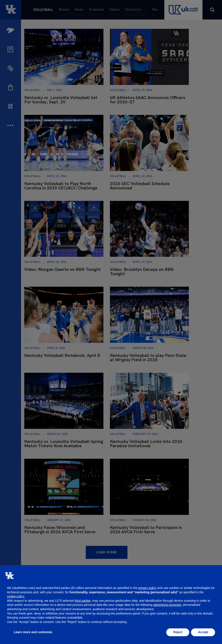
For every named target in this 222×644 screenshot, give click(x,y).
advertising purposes (167, 605)
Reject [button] (178, 632)
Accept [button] (203, 632)
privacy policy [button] (147, 588)
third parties (83, 601)
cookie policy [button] (16, 596)
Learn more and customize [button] (33, 632)
